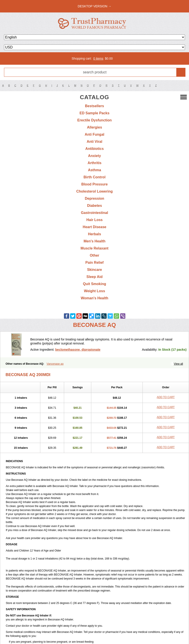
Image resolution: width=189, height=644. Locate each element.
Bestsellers (94, 106)
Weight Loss (94, 291)
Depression (94, 198)
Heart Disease (95, 227)
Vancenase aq (55, 364)
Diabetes (94, 206)
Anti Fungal (95, 134)
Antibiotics (94, 149)
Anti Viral (95, 142)
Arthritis (94, 163)
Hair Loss (94, 220)
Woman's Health (95, 298)
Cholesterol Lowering (95, 191)
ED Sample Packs (94, 113)
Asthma (94, 170)
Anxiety (95, 156)
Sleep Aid (94, 277)
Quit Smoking (95, 284)
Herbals (94, 234)
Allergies (95, 127)
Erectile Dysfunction (94, 120)
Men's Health (94, 241)
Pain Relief (95, 263)
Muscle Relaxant (94, 248)
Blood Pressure (94, 184)
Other (94, 255)
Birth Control (94, 177)
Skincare (94, 270)
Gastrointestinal (95, 213)
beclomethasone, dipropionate (78, 350)
